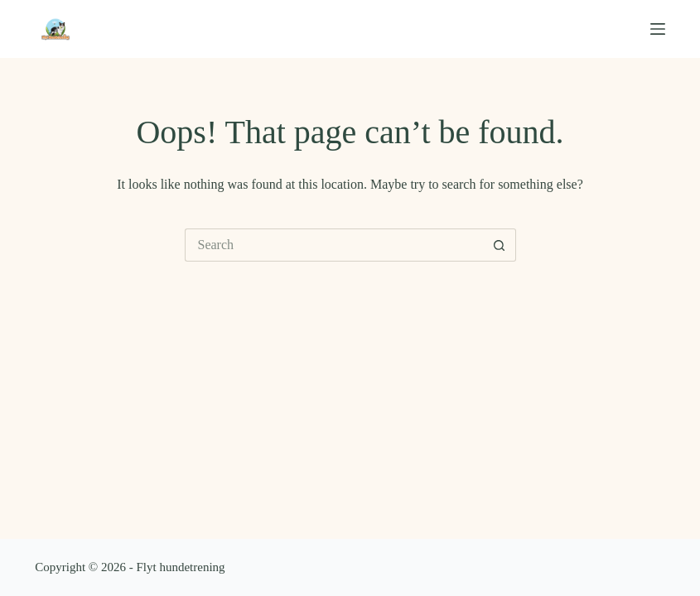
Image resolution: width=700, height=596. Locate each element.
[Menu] (658, 29)
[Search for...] (334, 245)
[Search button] (500, 245)
